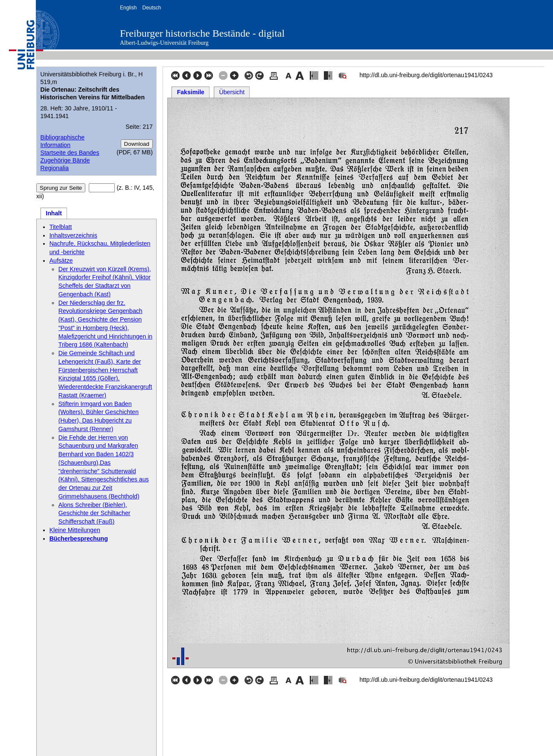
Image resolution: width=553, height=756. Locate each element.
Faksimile (191, 92)
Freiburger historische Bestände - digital (202, 33)
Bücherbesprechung (79, 539)
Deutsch (151, 8)
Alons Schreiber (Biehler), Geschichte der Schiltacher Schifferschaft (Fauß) (95, 513)
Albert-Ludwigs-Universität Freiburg (164, 43)
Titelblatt (61, 227)
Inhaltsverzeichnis (73, 235)
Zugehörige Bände (65, 160)
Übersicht (232, 92)
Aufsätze (61, 261)
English (128, 8)
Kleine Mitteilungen (75, 530)
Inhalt (54, 213)
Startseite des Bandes (70, 153)
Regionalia (54, 168)
